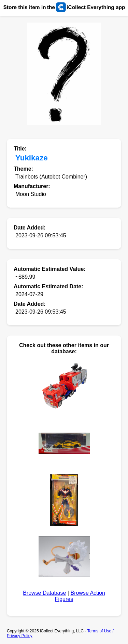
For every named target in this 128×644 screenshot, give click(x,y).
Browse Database (44, 593)
